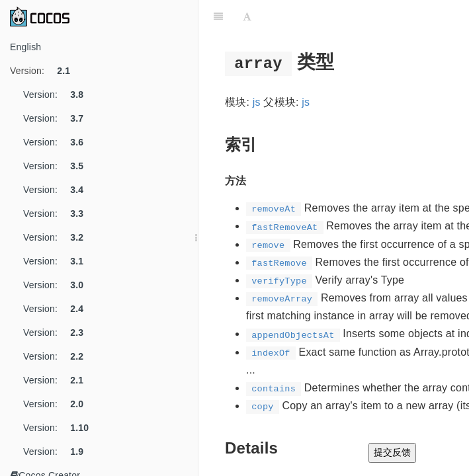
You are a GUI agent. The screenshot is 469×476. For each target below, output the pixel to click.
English (25, 47)
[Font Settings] (247, 17)
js (257, 102)
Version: (45, 71)
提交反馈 (392, 452)
